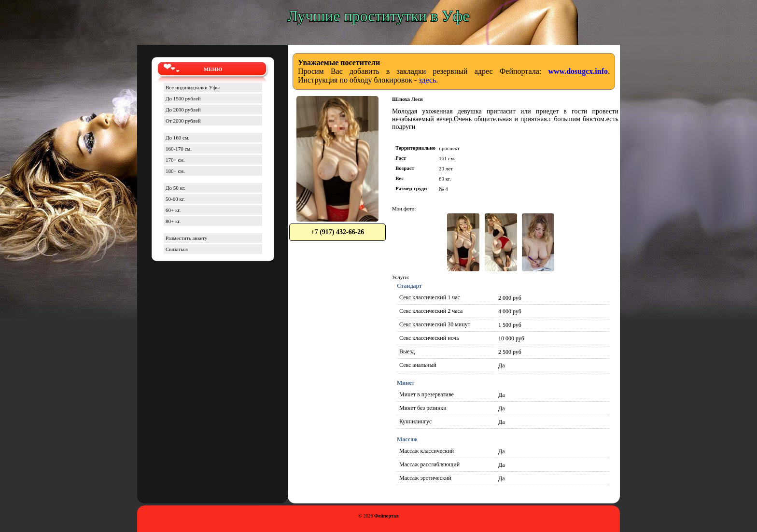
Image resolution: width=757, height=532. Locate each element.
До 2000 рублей (183, 110)
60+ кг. (173, 210)
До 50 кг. (175, 188)
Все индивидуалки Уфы (193, 87)
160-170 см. (179, 149)
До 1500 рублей (183, 98)
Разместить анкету (186, 238)
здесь (427, 80)
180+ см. (175, 171)
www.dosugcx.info (578, 71)
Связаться (177, 249)
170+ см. (175, 160)
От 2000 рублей (183, 121)
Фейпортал (386, 516)
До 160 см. (178, 138)
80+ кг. (173, 221)
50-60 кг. (175, 199)
